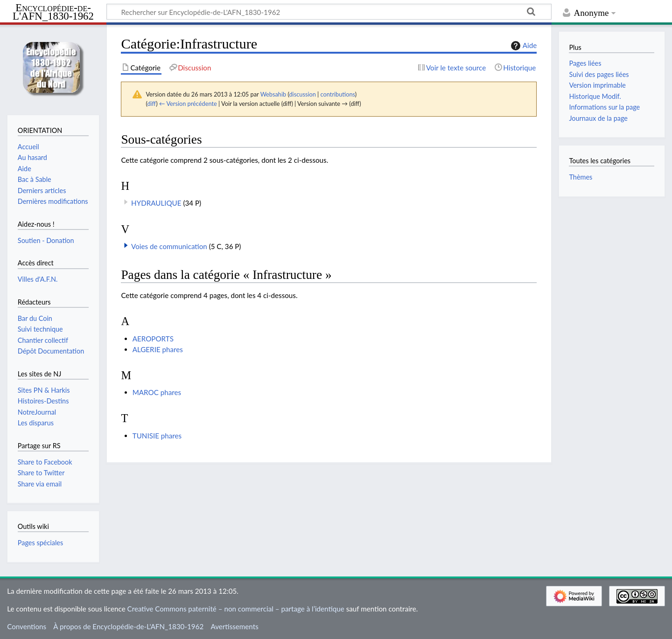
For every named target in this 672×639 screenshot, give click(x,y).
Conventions (27, 626)
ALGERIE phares (158, 349)
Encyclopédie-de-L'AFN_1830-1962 (53, 12)
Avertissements (234, 626)
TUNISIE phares (157, 436)
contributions (338, 94)
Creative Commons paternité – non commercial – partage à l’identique (236, 609)
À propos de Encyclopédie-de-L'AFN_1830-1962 (128, 626)
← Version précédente (188, 104)
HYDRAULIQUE (156, 203)
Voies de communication (169, 246)
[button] (126, 245)
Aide (523, 46)
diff (151, 104)
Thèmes (581, 177)
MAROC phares (157, 392)
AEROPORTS (153, 339)
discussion (302, 94)
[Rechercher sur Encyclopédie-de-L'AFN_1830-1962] (329, 12)
